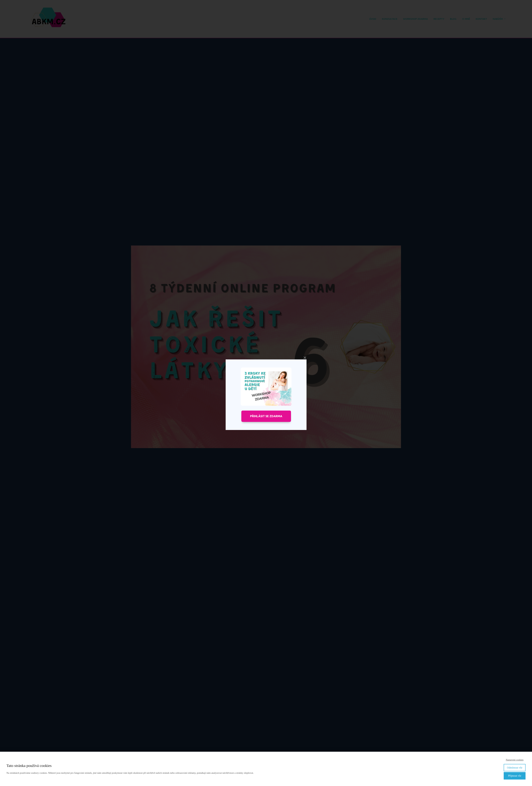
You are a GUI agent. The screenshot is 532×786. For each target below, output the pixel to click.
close (305, 358)
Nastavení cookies (515, 760)
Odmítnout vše (515, 768)
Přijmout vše (515, 776)
